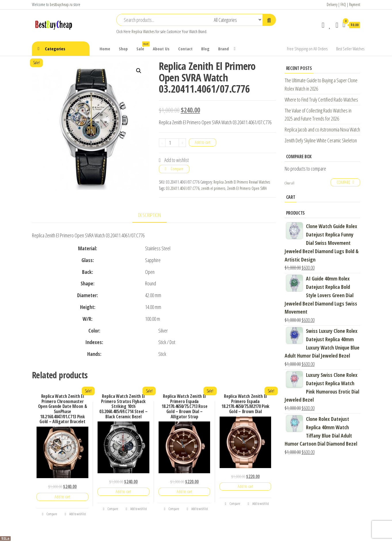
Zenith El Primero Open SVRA (247, 188)
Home (105, 49)
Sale (142, 46)
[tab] (154, 215)
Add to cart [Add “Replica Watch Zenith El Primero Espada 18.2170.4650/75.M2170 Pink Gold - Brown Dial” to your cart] (245, 486)
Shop (123, 49)
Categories (55, 49)
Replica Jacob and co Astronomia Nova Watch (322, 129)
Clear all (290, 183)
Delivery (332, 4)
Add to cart (202, 142)
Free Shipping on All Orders (307, 49)
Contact (185, 49)
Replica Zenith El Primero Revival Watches (242, 182)
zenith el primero (213, 188)
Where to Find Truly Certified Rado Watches (321, 100)
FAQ (343, 4)
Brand (223, 49)
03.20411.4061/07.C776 (183, 188)
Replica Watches (143, 32)
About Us (161, 49)
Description (150, 215)
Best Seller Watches (350, 49)
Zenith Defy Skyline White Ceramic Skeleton (321, 140)
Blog (205, 49)
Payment (355, 4)
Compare (177, 169)
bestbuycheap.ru (61, 4)
